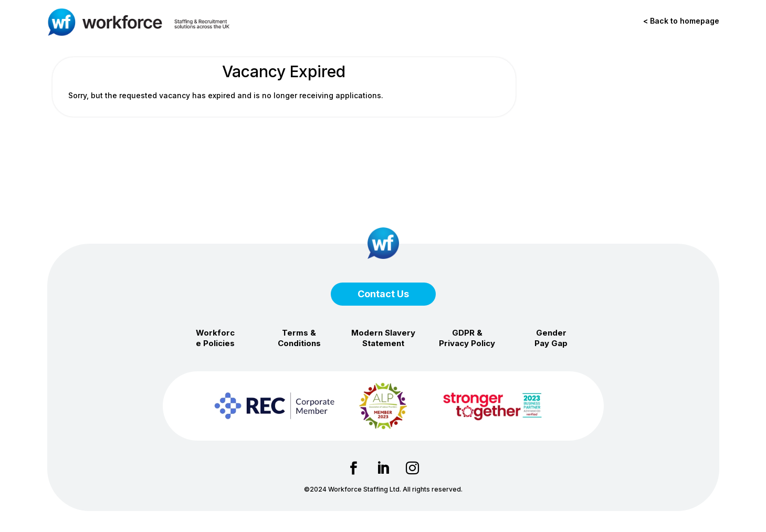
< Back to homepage (681, 21)
